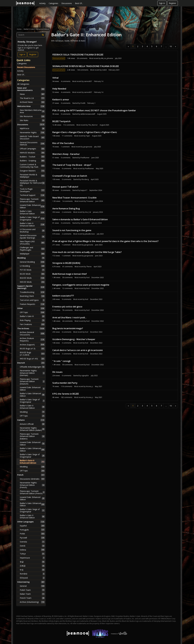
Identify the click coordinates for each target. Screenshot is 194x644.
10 (171, 46)
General (32, 586)
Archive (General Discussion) (32, 333)
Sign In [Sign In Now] (22, 54)
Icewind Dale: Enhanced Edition (32, 206)
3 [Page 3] (142, 46)
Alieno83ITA (85, 223)
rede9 (104, 70)
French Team (32, 598)
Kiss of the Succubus (63, 143)
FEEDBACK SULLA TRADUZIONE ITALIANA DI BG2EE (78, 55)
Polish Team (32, 590)
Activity (42, 3)
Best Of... (79, 3)
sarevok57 (88, 81)
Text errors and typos (32, 300)
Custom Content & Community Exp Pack (32, 166)
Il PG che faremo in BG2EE (66, 394)
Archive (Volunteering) (32, 602)
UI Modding (32, 266)
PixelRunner (85, 158)
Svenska (32, 542)
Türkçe (32, 554)
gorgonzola (88, 147)
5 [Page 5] (152, 46)
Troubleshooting (32, 292)
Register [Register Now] (33, 54)
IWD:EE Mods (32, 282)
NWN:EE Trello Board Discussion (32, 138)
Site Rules (32, 120)
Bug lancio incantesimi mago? (68, 328)
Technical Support (32, 195)
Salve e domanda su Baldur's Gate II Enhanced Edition (80, 219)
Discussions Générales (32, 479)
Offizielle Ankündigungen (32, 367)
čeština (32, 550)
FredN (83, 103)
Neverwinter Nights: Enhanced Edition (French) (32, 485)
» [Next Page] (175, 46)
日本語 (32, 566)
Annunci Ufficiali (32, 424)
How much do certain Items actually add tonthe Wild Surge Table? (87, 252)
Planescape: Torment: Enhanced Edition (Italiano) (32, 436)
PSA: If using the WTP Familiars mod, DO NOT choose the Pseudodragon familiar (94, 110)
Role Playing (32, 320)
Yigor (88, 136)
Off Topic (32, 416)
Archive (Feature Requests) (32, 339)
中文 (32, 570)
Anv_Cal (88, 212)
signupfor (85, 376)
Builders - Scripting (32, 161)
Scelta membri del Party (65, 383)
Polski (32, 534)
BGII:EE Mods (32, 278)
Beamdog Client (32, 296)
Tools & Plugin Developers (32, 190)
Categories (53, 3)
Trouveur (90, 201)
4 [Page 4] (147, 46)
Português (32, 530)
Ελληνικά (32, 578)
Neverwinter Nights (32, 133)
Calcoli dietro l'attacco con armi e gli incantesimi (78, 350)
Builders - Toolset (32, 157)
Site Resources (32, 116)
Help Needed (59, 89)
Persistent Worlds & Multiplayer (32, 176)
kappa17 (84, 190)
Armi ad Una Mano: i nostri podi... (69, 317)
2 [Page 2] (138, 46)
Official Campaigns (32, 149)
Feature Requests (32, 304)
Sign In (162, 3)
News (32, 94)
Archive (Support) (32, 345)
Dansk (32, 546)
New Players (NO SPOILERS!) (32, 243)
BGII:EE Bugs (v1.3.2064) (32, 354)
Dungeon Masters (32, 171)
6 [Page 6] (157, 46)
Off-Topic (32, 312)
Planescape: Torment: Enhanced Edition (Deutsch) (32, 381)
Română (32, 574)
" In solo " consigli (61, 361)
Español (32, 526)
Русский (32, 538)
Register (173, 3)
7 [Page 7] (161, 46)
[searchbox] (31, 35)
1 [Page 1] (133, 46)
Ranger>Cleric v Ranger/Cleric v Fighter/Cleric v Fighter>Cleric (85, 132)
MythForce (32, 128)
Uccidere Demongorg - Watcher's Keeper (74, 339)
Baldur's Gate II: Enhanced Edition (32, 224)
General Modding (32, 262)
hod (88, 277)
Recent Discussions (26, 67)
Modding (32, 412)
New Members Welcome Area (32, 111)
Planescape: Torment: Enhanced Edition (32, 200)
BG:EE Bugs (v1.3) (32, 349)
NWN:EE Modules (32, 153)
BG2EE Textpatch (61, 121)
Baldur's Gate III (32, 316)
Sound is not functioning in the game (72, 230)
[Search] (43, 35)
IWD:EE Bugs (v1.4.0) (32, 359)
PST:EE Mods (32, 270)
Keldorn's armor (61, 100)
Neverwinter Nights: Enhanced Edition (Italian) (32, 429)
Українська (32, 558)
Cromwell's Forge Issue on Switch (70, 176)
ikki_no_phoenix (107, 58)
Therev (89, 267)
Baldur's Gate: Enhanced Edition (32, 212)
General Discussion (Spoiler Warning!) (32, 237)
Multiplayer (32, 254)
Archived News (32, 102)
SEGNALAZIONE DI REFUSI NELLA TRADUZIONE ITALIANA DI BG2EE (86, 66)
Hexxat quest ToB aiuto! (65, 187)
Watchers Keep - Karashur (66, 154)
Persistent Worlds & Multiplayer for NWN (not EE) (32, 183)
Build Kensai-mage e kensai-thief (70, 274)
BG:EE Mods (32, 274)
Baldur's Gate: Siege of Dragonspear (32, 218)
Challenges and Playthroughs (32, 249)
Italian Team (32, 594)
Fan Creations (32, 324)
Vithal (55, 78)
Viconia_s (89, 386)
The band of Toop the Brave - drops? (72, 165)
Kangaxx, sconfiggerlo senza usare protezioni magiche (81, 285)
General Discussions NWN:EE (32, 144)
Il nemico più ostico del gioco (67, 307)
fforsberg (85, 179)
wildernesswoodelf (88, 114)
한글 (32, 562)
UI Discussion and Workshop (32, 231)
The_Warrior (93, 125)
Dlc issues (57, 372)
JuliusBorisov (90, 234)
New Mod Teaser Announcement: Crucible (75, 198)
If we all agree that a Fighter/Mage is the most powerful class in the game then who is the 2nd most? (105, 241)
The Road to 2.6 (32, 98)
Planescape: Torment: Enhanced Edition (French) (32, 492)
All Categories (23, 84)
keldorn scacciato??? (63, 296)
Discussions (67, 3)
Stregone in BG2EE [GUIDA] (66, 263)
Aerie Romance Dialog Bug (66, 209)
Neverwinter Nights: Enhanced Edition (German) (32, 373)
